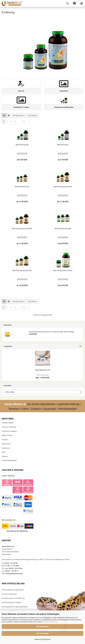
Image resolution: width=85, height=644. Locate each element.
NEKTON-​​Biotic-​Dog (22, 187)
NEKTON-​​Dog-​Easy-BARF (63, 187)
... (19, 121)
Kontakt (5, 440)
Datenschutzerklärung (50, 622)
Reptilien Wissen (8, 423)
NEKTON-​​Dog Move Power (63, 270)
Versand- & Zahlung (9, 427)
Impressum (6, 448)
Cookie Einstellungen (9, 460)
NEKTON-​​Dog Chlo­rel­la (63, 229)
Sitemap (5, 456)
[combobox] (19, 116)
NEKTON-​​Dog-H (63, 145)
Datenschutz (6, 444)
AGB (3, 452)
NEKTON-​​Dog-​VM (22, 145)
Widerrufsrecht (7, 435)
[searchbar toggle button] (67, 3)
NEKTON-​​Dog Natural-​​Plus (22, 270)
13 (24, 121)
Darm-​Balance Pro (43, 370)
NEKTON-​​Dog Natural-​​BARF (22, 229)
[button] (4, 116)
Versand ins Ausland (9, 431)
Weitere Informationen (43, 639)
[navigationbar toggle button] (81, 3)
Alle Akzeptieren (42, 627)
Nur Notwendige (42, 633)
